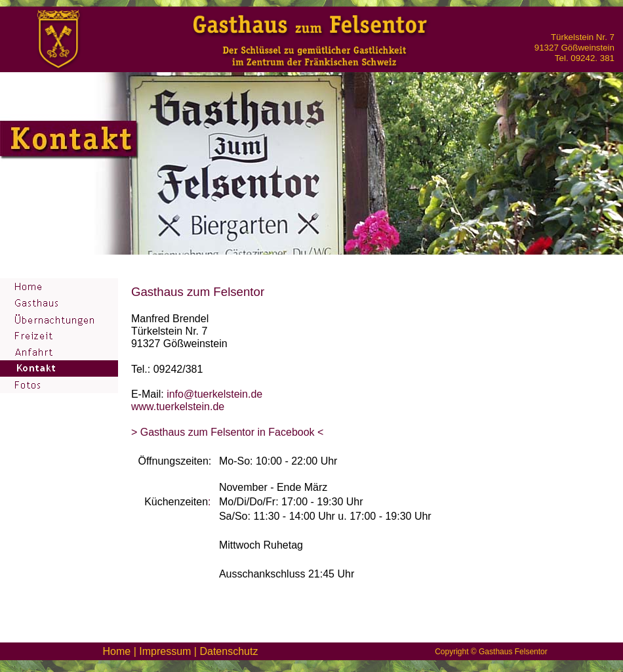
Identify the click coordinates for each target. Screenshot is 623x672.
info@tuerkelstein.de (214, 394)
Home (117, 651)
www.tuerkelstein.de (178, 407)
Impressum (165, 651)
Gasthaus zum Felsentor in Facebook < (230, 432)
